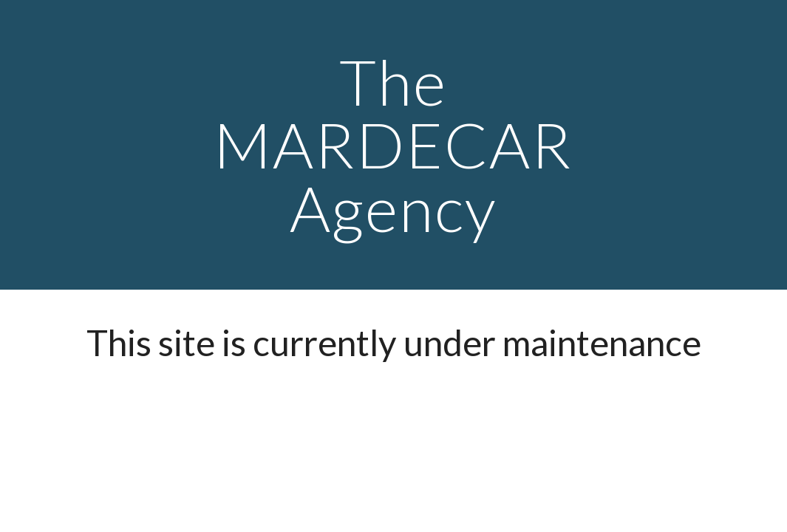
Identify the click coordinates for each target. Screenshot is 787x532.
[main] (394, 145)
